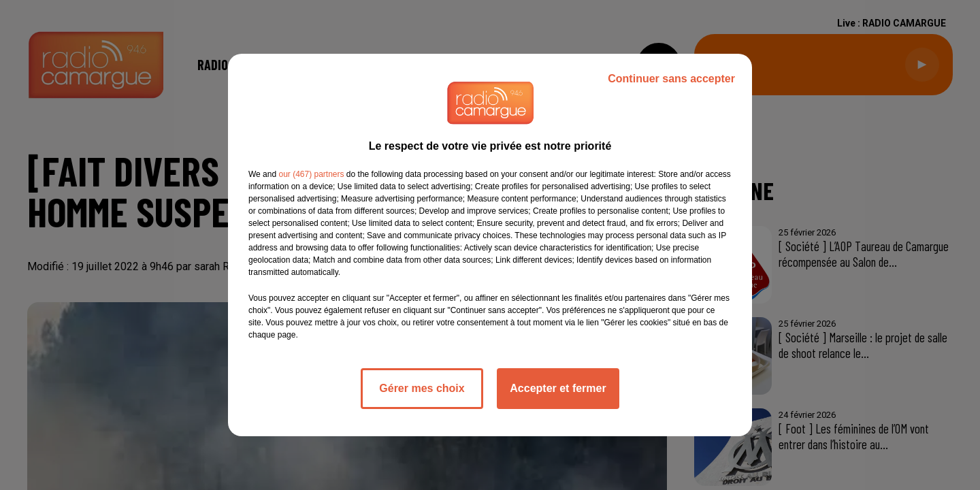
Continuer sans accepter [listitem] (671, 79)
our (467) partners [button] (311, 174)
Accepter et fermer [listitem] (558, 388)
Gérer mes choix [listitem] (422, 388)
